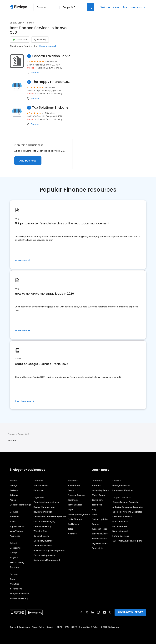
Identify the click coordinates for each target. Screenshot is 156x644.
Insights (14, 558)
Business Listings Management (49, 550)
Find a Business (120, 521)
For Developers (120, 526)
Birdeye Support (120, 531)
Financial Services (76, 495)
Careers (96, 524)
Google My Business (44, 541)
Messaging (15, 548)
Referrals (14, 495)
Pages (13, 500)
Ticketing (14, 567)
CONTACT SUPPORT (130, 612)
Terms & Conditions (20, 627)
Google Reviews (41, 536)
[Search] (90, 7)
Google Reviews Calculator (126, 502)
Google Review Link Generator (127, 512)
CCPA (74, 627)
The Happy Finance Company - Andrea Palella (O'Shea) (52, 82)
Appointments (17, 526)
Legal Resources (100, 543)
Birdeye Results (99, 539)
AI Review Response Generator (128, 507)
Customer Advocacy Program (127, 541)
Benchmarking (17, 562)
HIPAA (67, 627)
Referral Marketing (43, 526)
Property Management (79, 514)
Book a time (98, 500)
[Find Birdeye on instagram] (98, 612)
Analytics (14, 584)
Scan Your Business (122, 517)
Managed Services (121, 485)
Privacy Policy (38, 627)
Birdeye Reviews (100, 534)
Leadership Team (100, 490)
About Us (96, 485)
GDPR (59, 627)
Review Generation (43, 512)
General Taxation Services (52, 56)
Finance (35, 73)
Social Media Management (47, 560)
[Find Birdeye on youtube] (105, 612)
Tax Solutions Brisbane (50, 108)
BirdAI (12, 579)
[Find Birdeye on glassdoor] (110, 612)
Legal (70, 510)
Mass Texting (16, 531)
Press (94, 514)
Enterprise (39, 490)
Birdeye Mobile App (19, 598)
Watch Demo (98, 495)
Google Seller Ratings (20, 505)
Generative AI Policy (89, 627)
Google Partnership (19, 594)
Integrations (16, 589)
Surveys (14, 553)
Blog (94, 510)
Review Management (44, 507)
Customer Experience (44, 555)
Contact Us (97, 548)
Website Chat (41, 531)
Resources (97, 505)
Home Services (75, 505)
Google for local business (46, 502)
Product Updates (100, 519)
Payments (15, 536)
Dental (71, 490)
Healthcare (73, 500)
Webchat (14, 517)
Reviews (14, 490)
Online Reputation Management (50, 517)
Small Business (41, 485)
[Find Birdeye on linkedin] (93, 612)
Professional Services (123, 490)
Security (51, 627)
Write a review (110, 7)
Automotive (74, 485)
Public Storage (75, 519)
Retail (70, 529)
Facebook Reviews (43, 546)
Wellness (72, 534)
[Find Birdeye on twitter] (87, 612)
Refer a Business (121, 536)
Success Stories (99, 529)
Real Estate (73, 524)
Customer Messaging (44, 521)
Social (13, 521)
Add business (28, 161)
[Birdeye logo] (19, 7)
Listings (13, 485)
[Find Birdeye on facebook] (81, 612)
